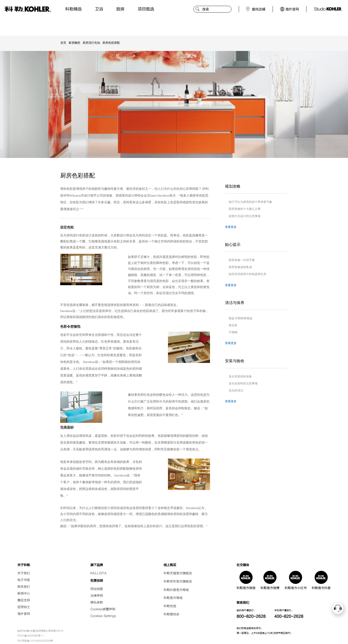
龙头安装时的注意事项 (243, 383)
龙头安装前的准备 (240, 376)
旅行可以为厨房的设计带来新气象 (250, 202)
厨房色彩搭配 (111, 43)
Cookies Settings (103, 616)
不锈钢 (233, 332)
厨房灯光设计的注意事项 (245, 216)
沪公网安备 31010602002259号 (35, 641)
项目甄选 (146, 9)
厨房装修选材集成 (240, 267)
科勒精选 (73, 9)
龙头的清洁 (236, 390)
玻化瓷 (233, 325)
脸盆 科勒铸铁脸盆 (241, 318)
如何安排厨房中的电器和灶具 (247, 274)
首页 (63, 43)
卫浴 (99, 9)
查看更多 (231, 227)
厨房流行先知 (91, 43)
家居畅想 (74, 43)
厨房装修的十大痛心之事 (245, 209)
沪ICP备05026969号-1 (31, 636)
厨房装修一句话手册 (242, 260)
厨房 (120, 9)
